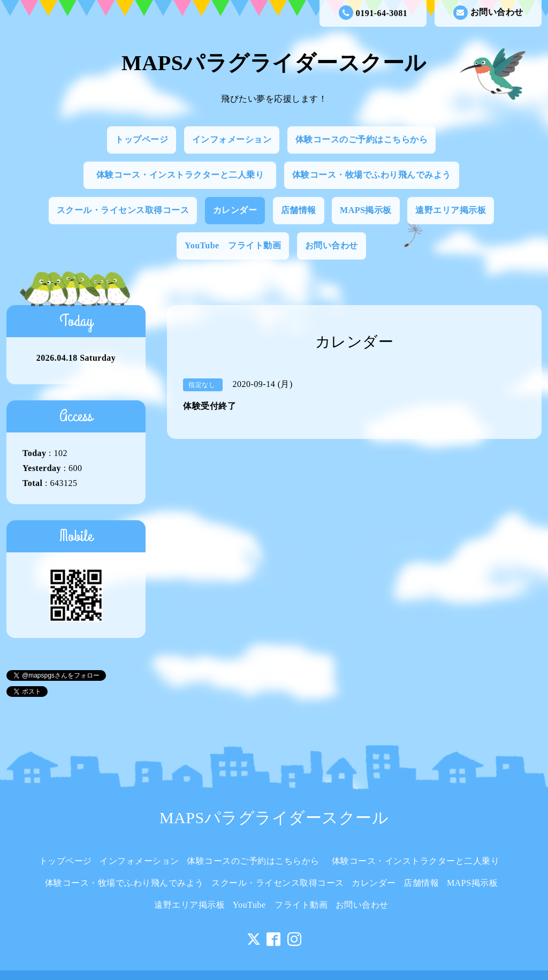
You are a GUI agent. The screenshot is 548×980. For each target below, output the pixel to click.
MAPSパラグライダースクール (274, 63)
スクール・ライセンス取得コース (123, 210)
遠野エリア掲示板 (451, 210)
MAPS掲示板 (366, 210)
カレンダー (235, 210)
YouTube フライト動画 (233, 245)
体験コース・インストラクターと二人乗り (185, 175)
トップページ (142, 139)
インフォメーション (232, 139)
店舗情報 (299, 210)
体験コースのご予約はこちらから (362, 139)
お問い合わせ (488, 13)
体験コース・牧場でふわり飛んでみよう (372, 175)
